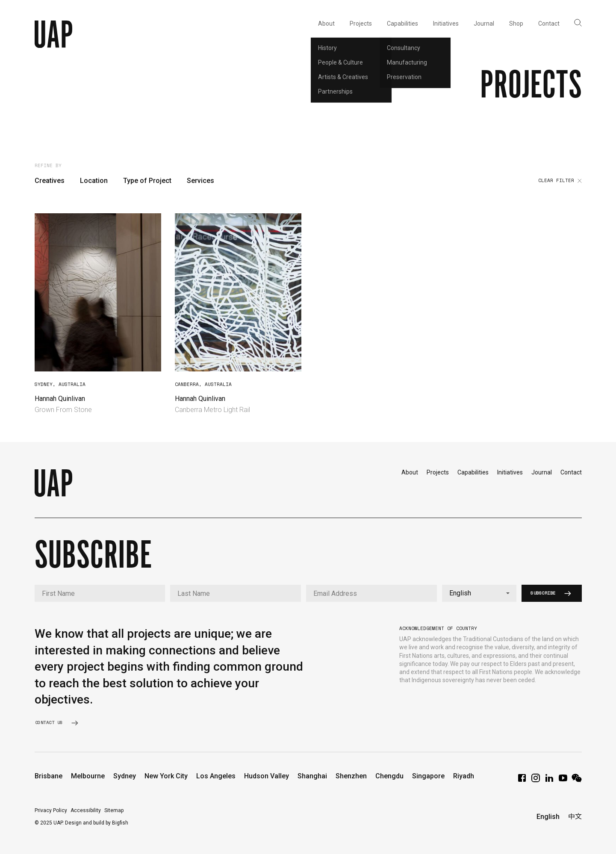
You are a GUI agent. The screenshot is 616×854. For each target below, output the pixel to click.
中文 (575, 817)
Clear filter (560, 181)
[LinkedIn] (549, 781)
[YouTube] (563, 781)
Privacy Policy (51, 810)
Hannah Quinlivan (60, 399)
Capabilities (473, 472)
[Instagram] (536, 781)
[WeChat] (577, 781)
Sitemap (114, 810)
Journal (542, 472)
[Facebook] (522, 781)
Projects (438, 472)
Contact (571, 472)
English (548, 817)
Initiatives (510, 472)
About (410, 472)
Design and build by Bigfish (97, 823)
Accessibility (86, 810)
